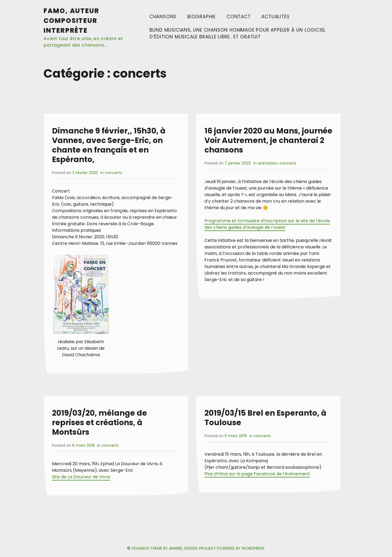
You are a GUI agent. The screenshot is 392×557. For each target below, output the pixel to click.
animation (268, 163)
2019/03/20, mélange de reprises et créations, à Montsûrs (99, 423)
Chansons (163, 17)
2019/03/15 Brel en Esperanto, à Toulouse (265, 418)
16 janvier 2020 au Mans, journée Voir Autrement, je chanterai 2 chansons (268, 140)
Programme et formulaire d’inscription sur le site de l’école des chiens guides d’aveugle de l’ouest (267, 224)
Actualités (275, 17)
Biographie (201, 17)
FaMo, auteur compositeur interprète (71, 21)
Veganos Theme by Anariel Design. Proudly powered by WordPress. (198, 548)
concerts (113, 173)
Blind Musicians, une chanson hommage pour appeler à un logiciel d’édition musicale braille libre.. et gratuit (238, 34)
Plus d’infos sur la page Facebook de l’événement (257, 474)
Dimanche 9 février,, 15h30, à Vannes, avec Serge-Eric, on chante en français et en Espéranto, (109, 145)
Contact (239, 17)
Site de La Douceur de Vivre (81, 477)
